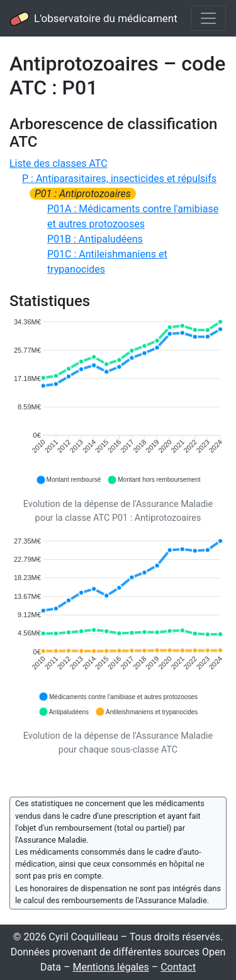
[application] (118, 402)
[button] (69, 480)
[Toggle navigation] (208, 18)
